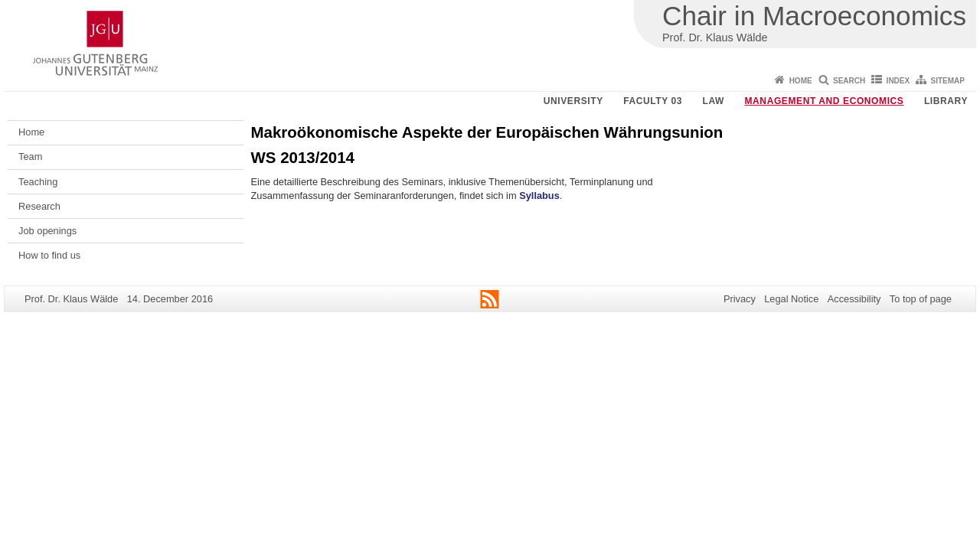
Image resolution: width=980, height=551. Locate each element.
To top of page (921, 299)
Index (898, 81)
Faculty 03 (653, 101)
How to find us (49, 255)
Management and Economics (825, 101)
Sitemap (948, 81)
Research (39, 206)
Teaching (38, 182)
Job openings (47, 231)
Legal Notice (791, 299)
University (573, 101)
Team (30, 156)
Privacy (740, 299)
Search (849, 81)
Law (714, 101)
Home (801, 81)
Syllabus (539, 196)
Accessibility (854, 299)
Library (946, 101)
